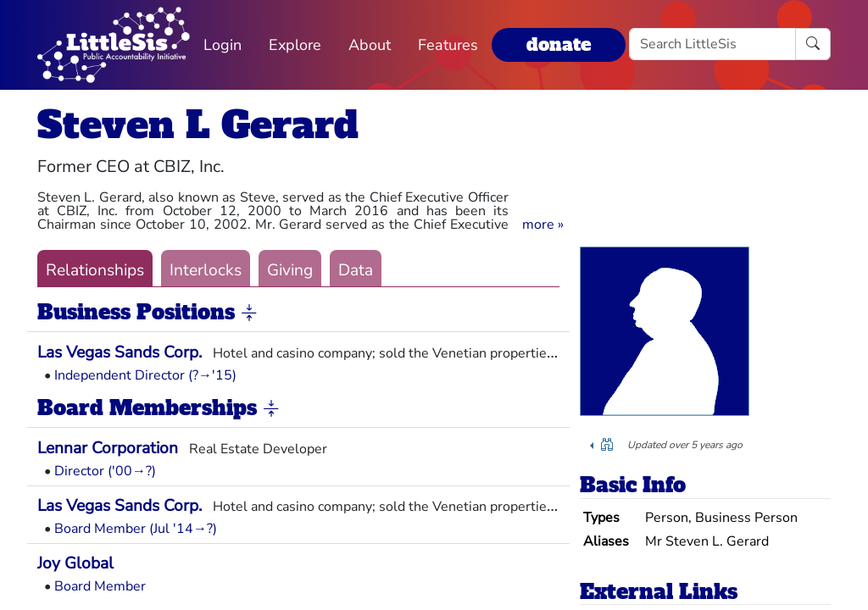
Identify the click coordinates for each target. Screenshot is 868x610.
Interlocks (206, 270)
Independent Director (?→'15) (145, 375)
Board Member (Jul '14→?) (136, 529)
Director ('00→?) (105, 471)
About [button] (370, 45)
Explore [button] (295, 45)
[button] (543, 225)
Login (223, 45)
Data (356, 270)
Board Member (100, 586)
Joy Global (75, 563)
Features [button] (448, 45)
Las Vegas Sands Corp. (120, 352)
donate (559, 44)
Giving (290, 270)
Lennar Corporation (108, 448)
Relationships (95, 270)
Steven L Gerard (198, 125)
